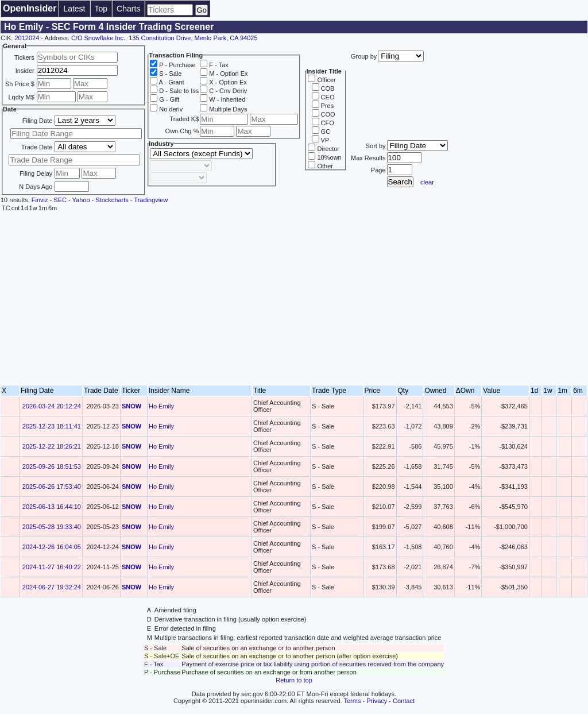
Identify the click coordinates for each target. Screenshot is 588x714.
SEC (60, 200)
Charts (128, 9)
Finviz (40, 200)
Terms (353, 701)
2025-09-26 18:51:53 (52, 466)
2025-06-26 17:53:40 (52, 487)
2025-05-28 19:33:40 (52, 527)
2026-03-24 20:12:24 (52, 406)
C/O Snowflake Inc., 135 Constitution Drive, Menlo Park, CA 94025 (165, 38)
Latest (74, 9)
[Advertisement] (294, 299)
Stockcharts (112, 200)
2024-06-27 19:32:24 (52, 587)
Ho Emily (161, 406)
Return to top (294, 680)
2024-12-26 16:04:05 (52, 547)
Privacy (377, 701)
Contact (404, 701)
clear (427, 182)
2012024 (27, 38)
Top (101, 9)
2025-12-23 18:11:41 (52, 426)
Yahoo (81, 200)
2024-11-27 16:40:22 (52, 567)
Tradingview (151, 200)
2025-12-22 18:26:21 (52, 446)
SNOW (131, 406)
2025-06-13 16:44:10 (52, 507)
